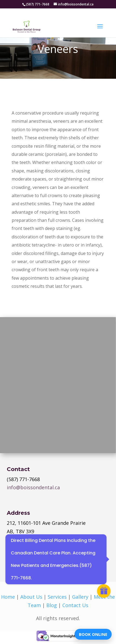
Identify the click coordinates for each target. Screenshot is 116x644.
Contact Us (75, 605)
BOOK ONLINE (93, 634)
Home (8, 597)
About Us (31, 597)
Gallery (80, 597)
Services (57, 597)
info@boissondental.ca (33, 487)
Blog (52, 605)
